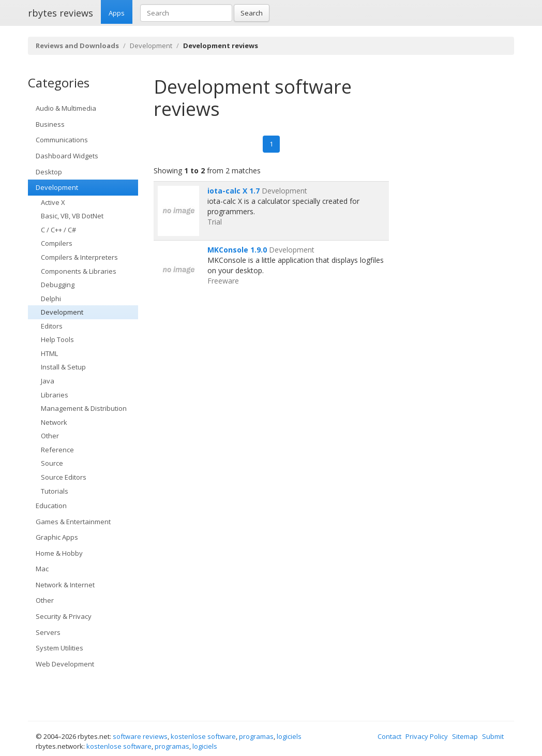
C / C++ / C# (58, 230)
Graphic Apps (57, 537)
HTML (49, 353)
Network (54, 422)
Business (50, 124)
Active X (53, 202)
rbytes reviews (61, 13)
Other (50, 436)
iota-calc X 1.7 (234, 191)
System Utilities (59, 648)
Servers (48, 632)
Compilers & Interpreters (79, 257)
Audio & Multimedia (66, 108)
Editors (52, 326)
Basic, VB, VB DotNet (72, 216)
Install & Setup (63, 367)
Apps (117, 13)
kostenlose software (203, 736)
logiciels (289, 736)
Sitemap (465, 736)
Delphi (51, 299)
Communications (62, 140)
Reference (57, 450)
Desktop (49, 172)
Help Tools (57, 339)
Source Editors (64, 477)
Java (48, 381)
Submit (493, 736)
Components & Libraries (79, 271)
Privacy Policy (427, 736)
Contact (389, 736)
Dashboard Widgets (67, 156)
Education (51, 506)
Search (252, 13)
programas (256, 736)
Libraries (55, 395)
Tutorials (55, 491)
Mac (42, 569)
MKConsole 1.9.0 (237, 250)
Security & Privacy (64, 616)
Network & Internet (65, 585)
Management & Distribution (84, 408)
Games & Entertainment (73, 522)
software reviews (140, 736)
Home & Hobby (59, 553)
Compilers (57, 243)
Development (151, 46)
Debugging (58, 285)
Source (52, 463)
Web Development (65, 664)
